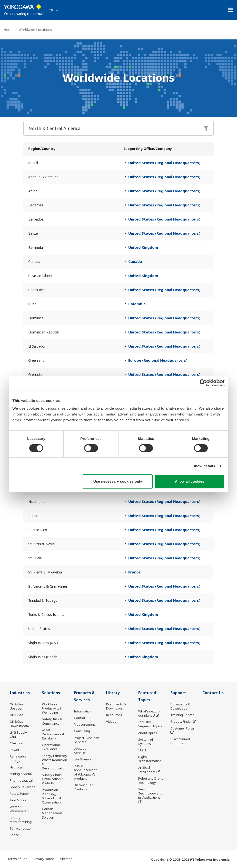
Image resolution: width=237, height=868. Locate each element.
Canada (135, 261)
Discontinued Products (84, 787)
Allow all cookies (190, 481)
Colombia (137, 304)
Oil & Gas (17, 715)
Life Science (83, 759)
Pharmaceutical (21, 780)
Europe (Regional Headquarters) (158, 360)
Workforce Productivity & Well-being (52, 708)
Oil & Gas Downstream (19, 724)
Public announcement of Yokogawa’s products (85, 772)
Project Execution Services (87, 740)
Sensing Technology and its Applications (150, 793)
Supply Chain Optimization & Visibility (53, 779)
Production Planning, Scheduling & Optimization (52, 796)
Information (83, 711)
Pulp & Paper (19, 794)
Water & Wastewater (19, 809)
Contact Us (213, 693)
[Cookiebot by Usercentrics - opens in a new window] (203, 383)
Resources (114, 715)
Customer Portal (183, 728)
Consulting (82, 731)
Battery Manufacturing (21, 820)
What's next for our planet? (150, 713)
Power (15, 750)
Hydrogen (17, 767)
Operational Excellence (51, 747)
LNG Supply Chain (18, 734)
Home (9, 30)
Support (178, 693)
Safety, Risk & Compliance (52, 721)
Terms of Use (17, 859)
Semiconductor (21, 828)
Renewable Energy (18, 758)
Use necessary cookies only (118, 481)
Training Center (182, 715)
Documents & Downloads (116, 706)
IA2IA (142, 750)
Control (79, 718)
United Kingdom (143, 247)
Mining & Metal (21, 774)
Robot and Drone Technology (151, 780)
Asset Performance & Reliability (53, 734)
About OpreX (148, 733)
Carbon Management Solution (52, 813)
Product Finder (181, 721)
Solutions (51, 693)
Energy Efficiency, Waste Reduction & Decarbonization (55, 762)
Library (113, 693)
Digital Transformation (150, 759)
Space (14, 835)
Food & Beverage (23, 787)
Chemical (17, 743)
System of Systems (146, 742)
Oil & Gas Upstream (17, 706)
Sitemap (66, 859)
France (134, 572)
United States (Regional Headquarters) (164, 163)
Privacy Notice (44, 859)
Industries (20, 693)
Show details (204, 466)
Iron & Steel (19, 800)
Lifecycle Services (80, 751)
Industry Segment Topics (150, 724)
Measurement (84, 724)
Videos (111, 721)
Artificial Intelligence (147, 770)
